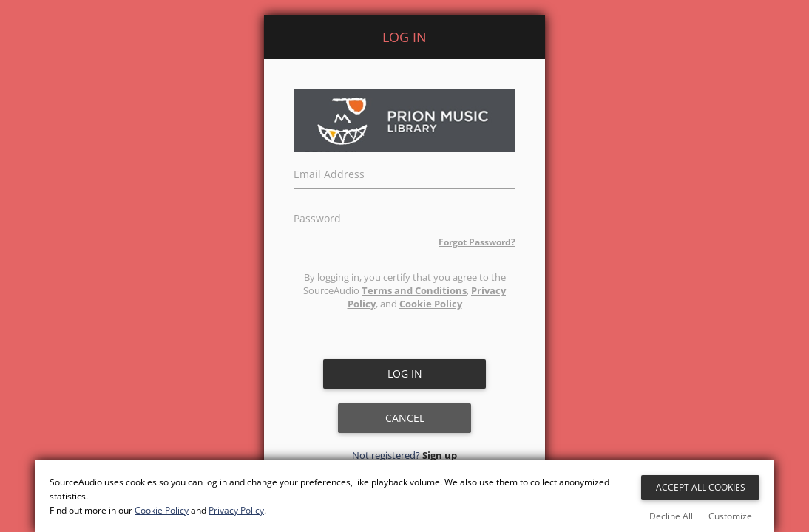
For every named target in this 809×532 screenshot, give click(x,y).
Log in (405, 374)
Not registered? (404, 455)
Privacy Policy (236, 510)
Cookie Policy (431, 304)
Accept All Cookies (701, 487)
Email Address (329, 172)
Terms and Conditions (414, 290)
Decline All (671, 516)
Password (317, 216)
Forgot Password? (477, 242)
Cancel (405, 418)
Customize (730, 516)
